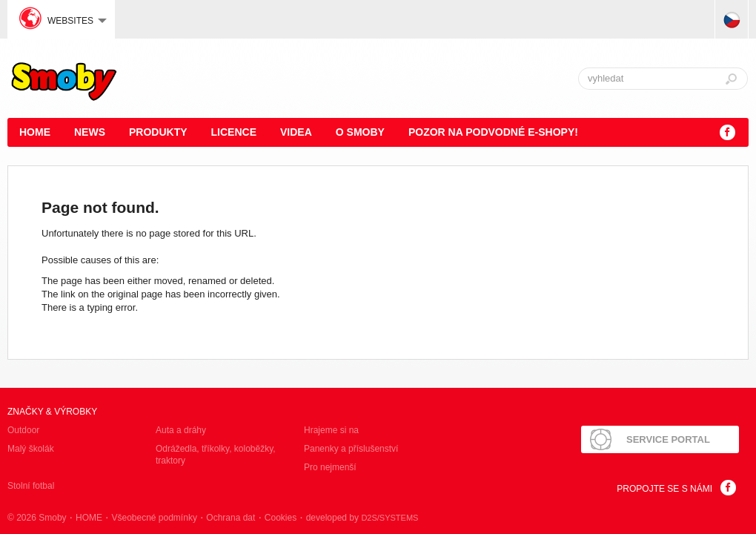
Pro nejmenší (330, 467)
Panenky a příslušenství (351, 449)
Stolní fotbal (31, 486)
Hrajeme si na (331, 430)
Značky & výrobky (52, 412)
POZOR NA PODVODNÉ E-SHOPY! (493, 132)
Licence (234, 132)
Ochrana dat (231, 518)
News (90, 132)
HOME (35, 132)
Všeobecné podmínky (154, 518)
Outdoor (23, 430)
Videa (296, 132)
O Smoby (360, 132)
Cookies (281, 518)
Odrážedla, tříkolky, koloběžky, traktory (216, 455)
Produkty (158, 132)
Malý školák (31, 449)
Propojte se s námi (664, 489)
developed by (362, 518)
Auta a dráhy (181, 430)
